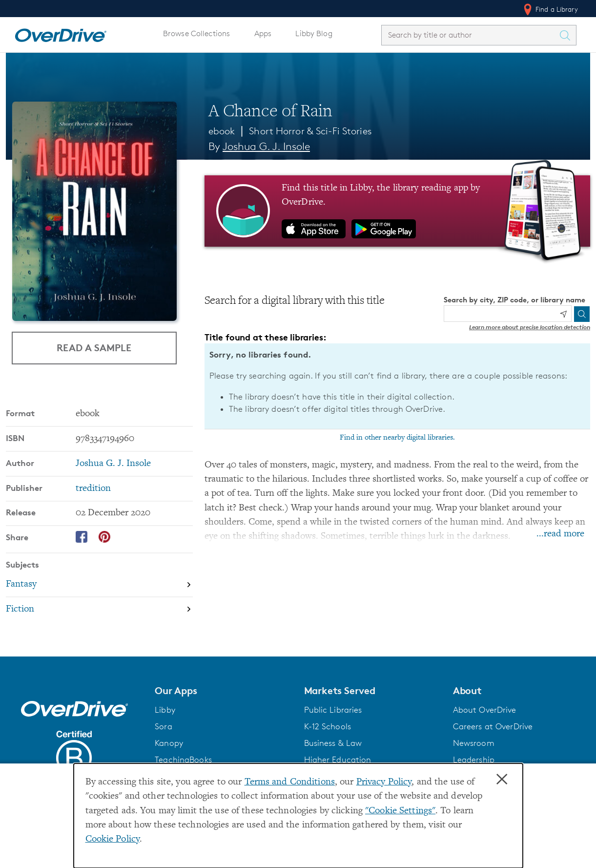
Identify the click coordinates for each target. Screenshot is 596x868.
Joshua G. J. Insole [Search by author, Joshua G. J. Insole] (266, 146)
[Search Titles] (567, 35)
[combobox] (470, 35)
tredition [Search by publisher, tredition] (93, 489)
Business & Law (333, 743)
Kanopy (169, 743)
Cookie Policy (113, 839)
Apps (263, 33)
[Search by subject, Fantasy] (99, 584)
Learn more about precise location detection (530, 327)
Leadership (474, 760)
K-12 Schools (328, 726)
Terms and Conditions (290, 782)
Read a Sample (94, 348)
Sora (164, 726)
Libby (165, 710)
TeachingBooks (183, 760)
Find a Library (550, 9)
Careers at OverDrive (493, 726)
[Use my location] (563, 314)
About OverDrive (485, 710)
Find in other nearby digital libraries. (397, 438)
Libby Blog (314, 33)
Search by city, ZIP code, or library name (514, 300)
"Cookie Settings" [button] (400, 811)
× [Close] (502, 780)
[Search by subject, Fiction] (99, 609)
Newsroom (474, 743)
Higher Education (338, 760)
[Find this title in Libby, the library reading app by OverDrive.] (397, 211)
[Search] (582, 314)
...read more (560, 534)
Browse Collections (196, 33)
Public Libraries (333, 710)
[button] (223, 691)
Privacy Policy (384, 782)
